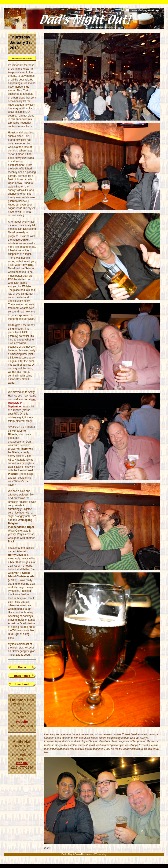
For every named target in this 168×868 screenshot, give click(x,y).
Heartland (22, 684)
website (22, 722)
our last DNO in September (22, 403)
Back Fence (22, 676)
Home (22, 667)
